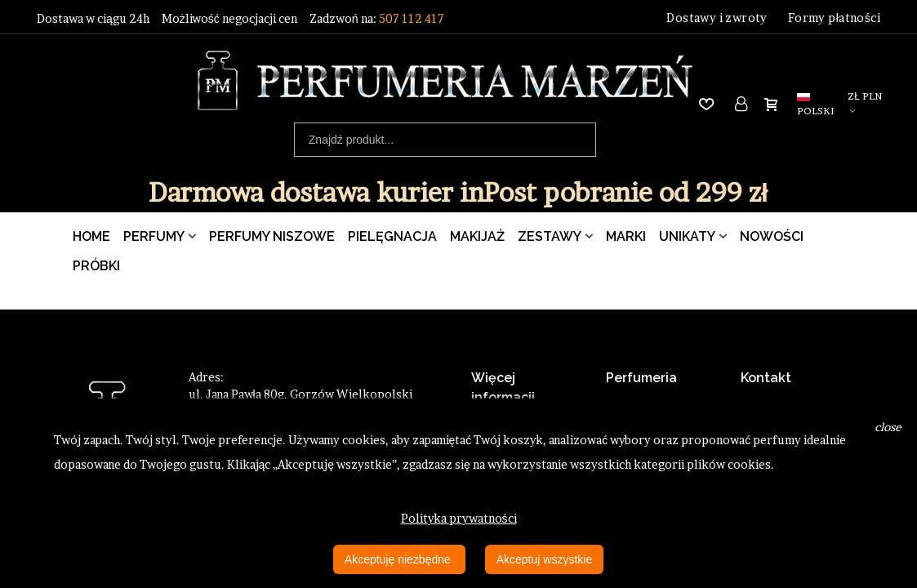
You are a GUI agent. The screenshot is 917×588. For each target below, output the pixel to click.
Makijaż (477, 236)
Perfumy (154, 236)
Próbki (96, 266)
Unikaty (687, 236)
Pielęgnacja (392, 236)
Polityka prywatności (459, 518)
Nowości (772, 236)
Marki (626, 236)
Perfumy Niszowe (272, 236)
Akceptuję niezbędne (399, 559)
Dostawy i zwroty (717, 18)
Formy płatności (834, 18)
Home (91, 236)
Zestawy (550, 236)
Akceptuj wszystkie (544, 559)
